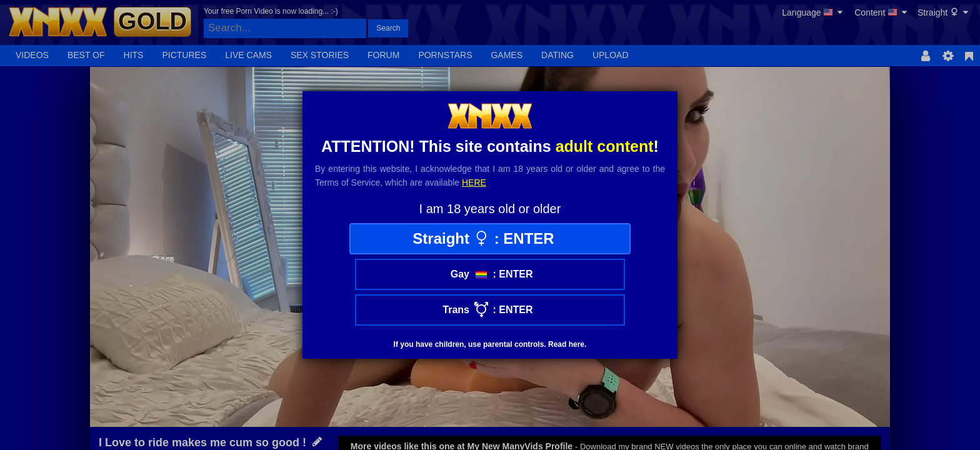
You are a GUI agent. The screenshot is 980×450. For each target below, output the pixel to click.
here (474, 182)
